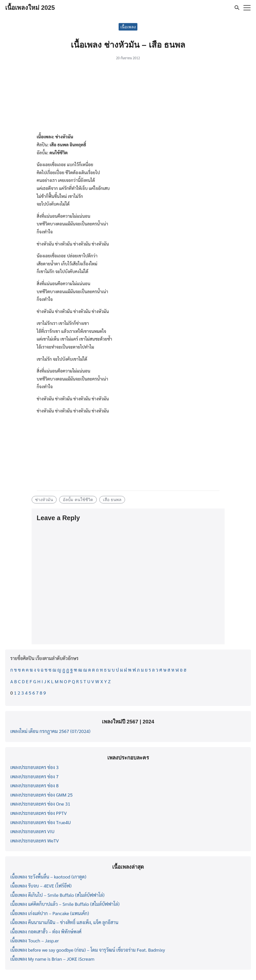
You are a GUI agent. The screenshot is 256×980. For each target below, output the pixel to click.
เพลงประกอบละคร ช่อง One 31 (40, 804)
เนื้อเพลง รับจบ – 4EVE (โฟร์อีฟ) (41, 886)
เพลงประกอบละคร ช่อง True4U (41, 822)
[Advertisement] (128, 98)
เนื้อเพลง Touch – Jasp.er (35, 940)
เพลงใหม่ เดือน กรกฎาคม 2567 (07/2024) (50, 731)
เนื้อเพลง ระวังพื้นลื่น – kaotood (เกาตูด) (48, 877)
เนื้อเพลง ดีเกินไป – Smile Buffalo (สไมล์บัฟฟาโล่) (57, 895)
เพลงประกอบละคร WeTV (35, 840)
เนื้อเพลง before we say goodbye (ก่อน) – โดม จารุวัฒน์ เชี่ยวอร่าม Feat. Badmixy (88, 950)
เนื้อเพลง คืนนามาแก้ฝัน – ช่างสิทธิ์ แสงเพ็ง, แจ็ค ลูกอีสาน (64, 922)
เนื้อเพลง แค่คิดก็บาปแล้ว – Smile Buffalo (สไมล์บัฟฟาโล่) (65, 904)
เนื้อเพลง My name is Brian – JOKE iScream (52, 959)
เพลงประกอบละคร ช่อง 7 (34, 776)
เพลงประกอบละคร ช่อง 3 (34, 767)
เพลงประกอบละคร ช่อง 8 (34, 785)
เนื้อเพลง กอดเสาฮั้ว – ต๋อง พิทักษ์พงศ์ (46, 931)
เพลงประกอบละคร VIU (32, 831)
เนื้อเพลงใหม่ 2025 (30, 8)
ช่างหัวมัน (44, 500)
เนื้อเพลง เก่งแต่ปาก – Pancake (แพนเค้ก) (50, 913)
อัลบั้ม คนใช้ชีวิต (78, 500)
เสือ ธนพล (112, 500)
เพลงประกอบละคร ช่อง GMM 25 (41, 795)
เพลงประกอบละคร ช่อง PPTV (38, 813)
